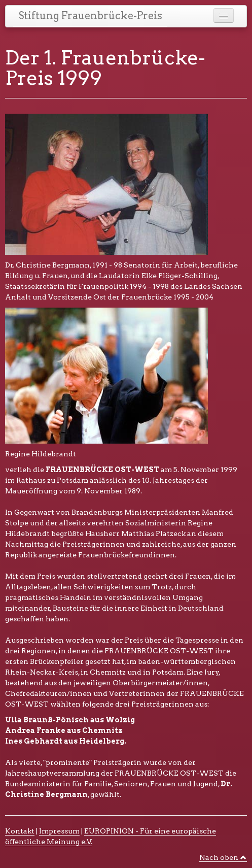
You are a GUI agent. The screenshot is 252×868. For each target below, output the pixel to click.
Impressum (59, 831)
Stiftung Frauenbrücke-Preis (90, 16)
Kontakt (20, 831)
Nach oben (223, 857)
